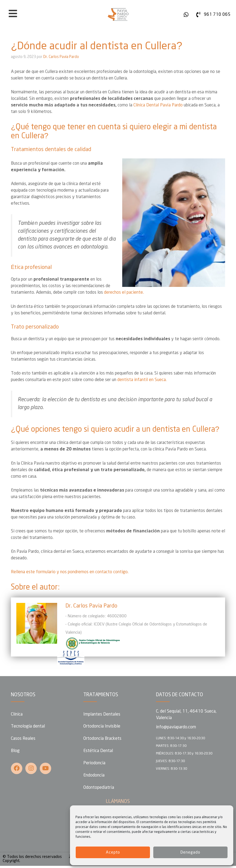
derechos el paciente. (124, 292)
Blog (15, 752)
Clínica (17, 714)
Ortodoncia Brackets (102, 739)
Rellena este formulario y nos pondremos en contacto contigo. (70, 572)
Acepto (113, 852)
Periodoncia (94, 764)
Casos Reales (23, 739)
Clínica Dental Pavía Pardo (158, 105)
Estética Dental (98, 752)
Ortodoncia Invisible (102, 727)
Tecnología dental (28, 727)
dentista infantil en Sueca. (142, 380)
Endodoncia (94, 777)
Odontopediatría (99, 789)
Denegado (190, 852)
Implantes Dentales (102, 714)
